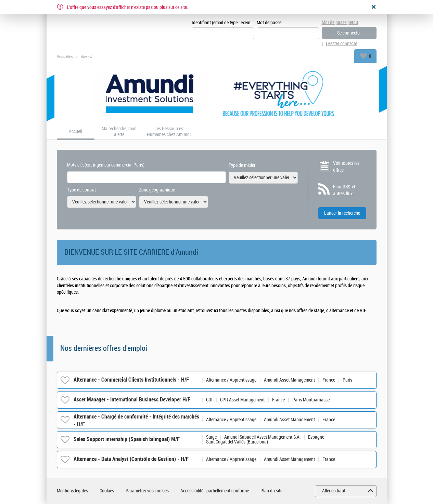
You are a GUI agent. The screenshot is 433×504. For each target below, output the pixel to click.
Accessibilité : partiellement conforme (215, 491)
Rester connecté (342, 44)
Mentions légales (72, 491)
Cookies (107, 491)
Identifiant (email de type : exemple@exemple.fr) (223, 23)
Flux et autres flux (344, 190)
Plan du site (271, 491)
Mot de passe (269, 23)
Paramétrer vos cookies (147, 491)
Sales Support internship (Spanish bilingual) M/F (127, 440)
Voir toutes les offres (346, 167)
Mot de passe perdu (340, 22)
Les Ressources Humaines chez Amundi (169, 132)
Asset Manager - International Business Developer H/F (132, 400)
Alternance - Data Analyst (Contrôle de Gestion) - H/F (131, 459)
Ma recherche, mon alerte (119, 132)
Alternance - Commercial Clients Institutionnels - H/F (131, 380)
